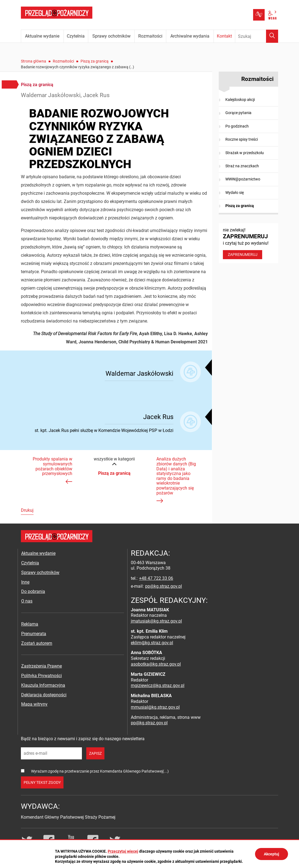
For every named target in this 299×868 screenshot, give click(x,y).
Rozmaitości (63, 61)
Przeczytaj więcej (123, 851)
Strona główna (34, 61)
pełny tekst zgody (42, 782)
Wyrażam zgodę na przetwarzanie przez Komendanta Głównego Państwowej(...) (100, 771)
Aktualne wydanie (38, 553)
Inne (25, 582)
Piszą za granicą (95, 61)
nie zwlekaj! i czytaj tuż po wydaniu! (248, 243)
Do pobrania (33, 591)
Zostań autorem (37, 643)
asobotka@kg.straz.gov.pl (156, 664)
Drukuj (27, 510)
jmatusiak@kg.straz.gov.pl (156, 621)
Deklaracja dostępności (44, 695)
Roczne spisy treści (242, 139)
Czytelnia (30, 563)
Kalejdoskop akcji (240, 100)
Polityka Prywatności (41, 676)
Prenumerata (34, 634)
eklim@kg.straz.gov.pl (152, 643)
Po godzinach (237, 126)
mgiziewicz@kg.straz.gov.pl (158, 685)
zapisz (95, 753)
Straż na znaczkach (242, 166)
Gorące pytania (238, 113)
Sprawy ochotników (40, 572)
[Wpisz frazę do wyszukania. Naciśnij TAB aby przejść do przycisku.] (257, 36)
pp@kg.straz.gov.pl (164, 586)
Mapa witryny (34, 704)
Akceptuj (272, 854)
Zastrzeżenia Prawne (41, 666)
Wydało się (235, 193)
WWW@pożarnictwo (243, 179)
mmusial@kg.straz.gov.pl (155, 707)
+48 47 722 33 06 (156, 578)
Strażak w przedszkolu (245, 153)
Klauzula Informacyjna (43, 685)
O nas (27, 601)
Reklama (30, 624)
